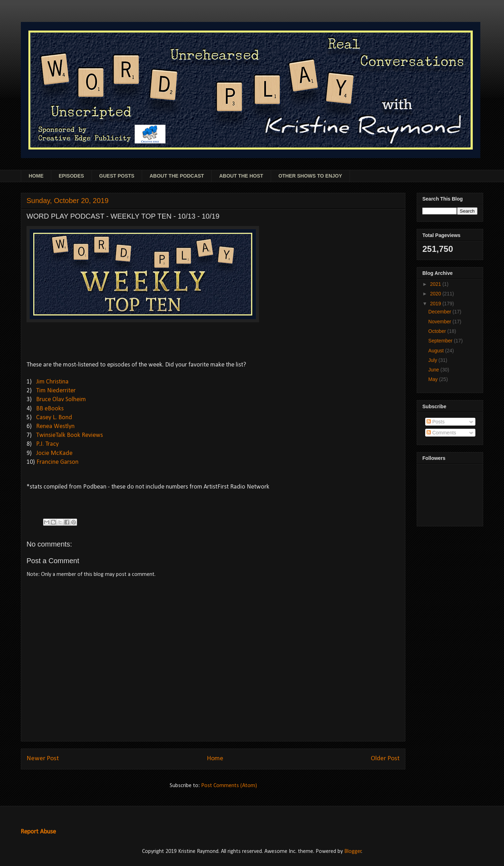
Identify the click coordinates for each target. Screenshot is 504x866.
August (437, 351)
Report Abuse (38, 832)
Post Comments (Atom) (229, 786)
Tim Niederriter (56, 391)
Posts (436, 422)
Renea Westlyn (55, 426)
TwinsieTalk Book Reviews (69, 435)
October (438, 331)
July (433, 360)
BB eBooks (50, 409)
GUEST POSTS (117, 176)
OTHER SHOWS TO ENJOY (310, 176)
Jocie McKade (54, 453)
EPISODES (71, 176)
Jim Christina (52, 382)
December (440, 312)
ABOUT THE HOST (241, 176)
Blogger (353, 851)
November (440, 322)
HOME (36, 176)
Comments (441, 433)
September (441, 341)
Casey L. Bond (54, 418)
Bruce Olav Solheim (60, 400)
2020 (436, 294)
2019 (436, 304)
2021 (436, 284)
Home (215, 759)
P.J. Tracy (47, 444)
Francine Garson (57, 462)
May (434, 379)
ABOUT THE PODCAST (177, 176)
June (434, 370)
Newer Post (43, 759)
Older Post (385, 759)
